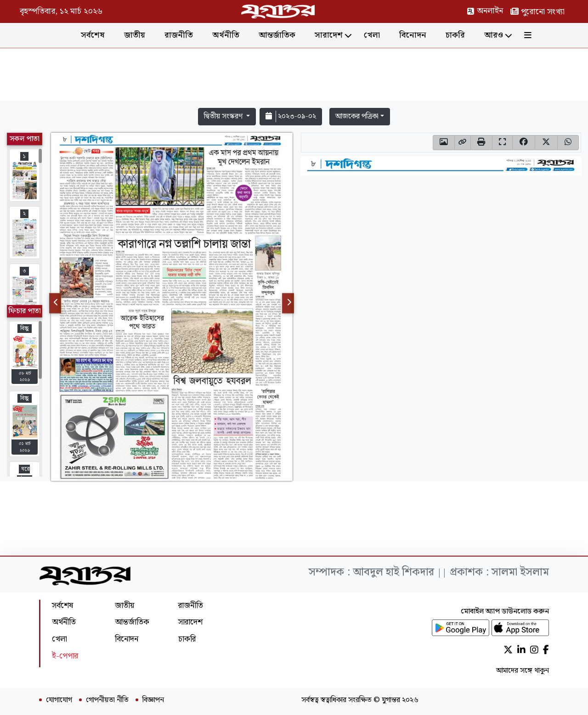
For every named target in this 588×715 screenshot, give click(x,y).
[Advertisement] (294, 76)
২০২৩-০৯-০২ (291, 116)
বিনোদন (413, 35)
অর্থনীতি (226, 35)
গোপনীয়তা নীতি (107, 700)
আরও (494, 35)
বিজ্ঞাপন (153, 700)
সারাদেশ (329, 35)
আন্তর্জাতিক (277, 35)
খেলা (372, 35)
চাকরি (455, 35)
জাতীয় (135, 35)
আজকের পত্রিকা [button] (357, 116)
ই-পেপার (65, 656)
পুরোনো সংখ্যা (537, 12)
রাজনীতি (179, 35)
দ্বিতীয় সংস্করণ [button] (224, 116)
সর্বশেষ (93, 35)
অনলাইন (485, 11)
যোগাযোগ (59, 700)
